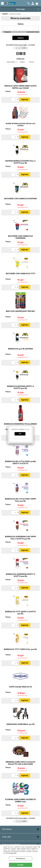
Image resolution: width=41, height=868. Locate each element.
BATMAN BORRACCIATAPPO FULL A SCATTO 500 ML (20, 162)
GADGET (23, 32)
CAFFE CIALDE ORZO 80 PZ (20, 687)
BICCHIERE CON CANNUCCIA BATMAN (20, 199)
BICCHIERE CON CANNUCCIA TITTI (20, 274)
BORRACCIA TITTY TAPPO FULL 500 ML (20, 649)
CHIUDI (39, 847)
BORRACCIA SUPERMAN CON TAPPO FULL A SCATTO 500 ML (20, 538)
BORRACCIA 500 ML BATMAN (20, 349)
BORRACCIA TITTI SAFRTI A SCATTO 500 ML (20, 613)
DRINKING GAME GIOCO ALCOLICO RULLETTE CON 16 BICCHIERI (20, 763)
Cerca (20, 24)
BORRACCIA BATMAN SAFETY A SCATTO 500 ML (20, 387)
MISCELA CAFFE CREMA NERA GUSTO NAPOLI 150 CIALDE (20, 87)
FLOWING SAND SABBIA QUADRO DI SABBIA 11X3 (20, 800)
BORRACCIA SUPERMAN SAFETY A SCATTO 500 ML (20, 575)
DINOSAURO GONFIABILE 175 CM (20, 724)
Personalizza (20, 859)
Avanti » (24, 48)
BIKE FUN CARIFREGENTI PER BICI (20, 311)
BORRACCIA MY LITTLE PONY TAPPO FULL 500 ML (20, 500)
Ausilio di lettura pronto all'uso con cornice (20, 124)
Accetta (20, 865)
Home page (21, 9)
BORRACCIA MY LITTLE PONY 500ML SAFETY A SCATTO (20, 462)
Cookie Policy (13, 853)
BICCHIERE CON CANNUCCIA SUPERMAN (20, 237)
